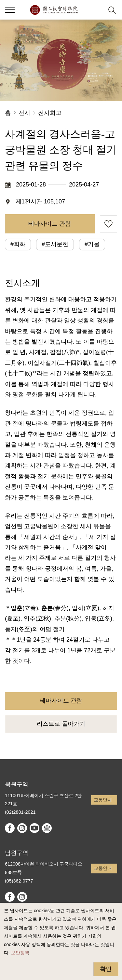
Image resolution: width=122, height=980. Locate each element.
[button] (96, 10)
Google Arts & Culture (47, 828)
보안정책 (20, 953)
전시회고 (50, 113)
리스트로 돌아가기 (61, 724)
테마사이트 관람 (50, 224)
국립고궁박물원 (54, 10)
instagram (22, 828)
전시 (24, 113)
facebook (10, 828)
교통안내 (103, 800)
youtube (34, 828)
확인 (106, 969)
